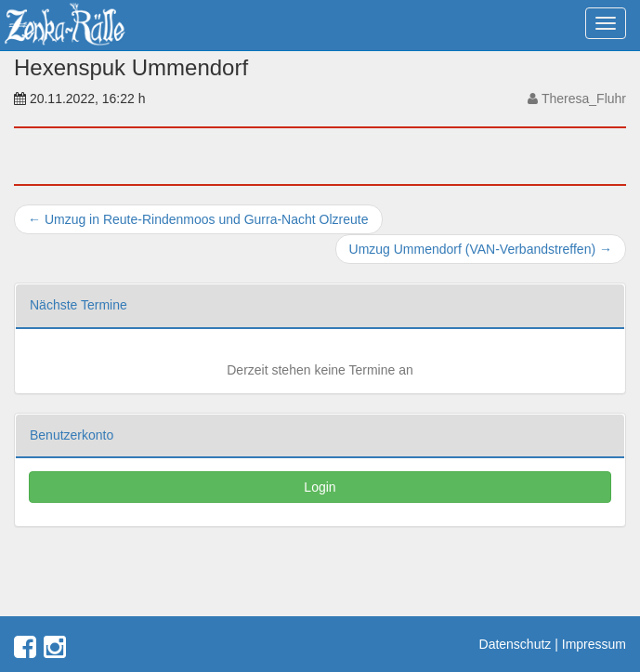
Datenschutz (516, 644)
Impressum (594, 644)
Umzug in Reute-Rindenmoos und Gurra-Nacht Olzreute (198, 219)
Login (320, 487)
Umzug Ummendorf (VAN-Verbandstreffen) (481, 249)
